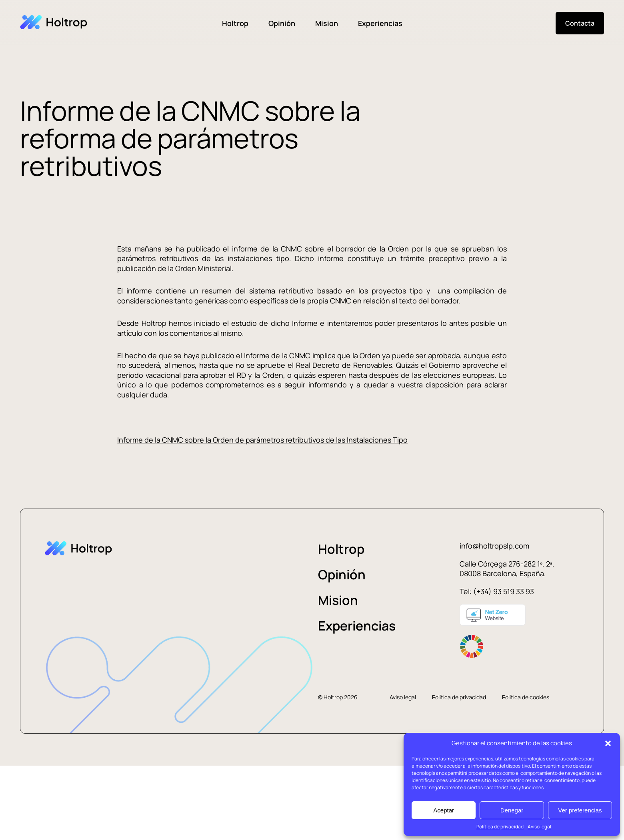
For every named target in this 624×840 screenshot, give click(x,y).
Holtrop (235, 23)
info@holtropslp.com (494, 546)
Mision (327, 23)
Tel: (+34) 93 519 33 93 (497, 591)
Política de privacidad (500, 827)
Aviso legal (539, 827)
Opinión (282, 23)
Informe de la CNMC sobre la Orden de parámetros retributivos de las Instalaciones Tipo (262, 440)
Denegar (512, 810)
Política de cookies (526, 697)
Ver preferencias (580, 810)
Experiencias (380, 23)
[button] (608, 743)
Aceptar (444, 810)
